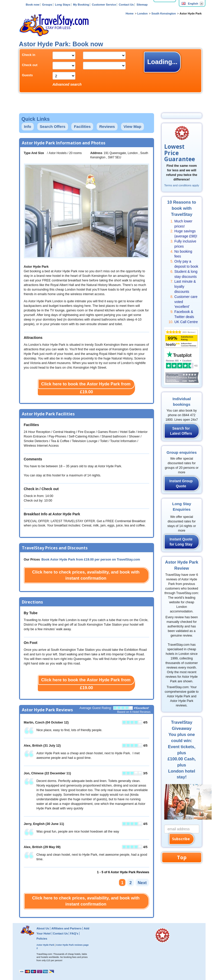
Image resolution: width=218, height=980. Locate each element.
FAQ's (74, 933)
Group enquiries (182, 452)
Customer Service (104, 5)
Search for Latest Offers (181, 431)
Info (28, 126)
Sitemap (142, 5)
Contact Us (126, 5)
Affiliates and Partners (66, 928)
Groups (47, 5)
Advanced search (67, 84)
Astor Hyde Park (45, 945)
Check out (30, 65)
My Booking (81, 5)
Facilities (82, 126)
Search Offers (53, 126)
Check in (29, 55)
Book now (32, 5)
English (190, 4)
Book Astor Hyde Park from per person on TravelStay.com (91, 560)
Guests (28, 75)
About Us (43, 928)
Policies (42, 939)
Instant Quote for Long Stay (181, 542)
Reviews (107, 126)
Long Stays (63, 5)
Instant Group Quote (181, 484)
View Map (132, 126)
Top (182, 857)
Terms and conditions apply (182, 185)
